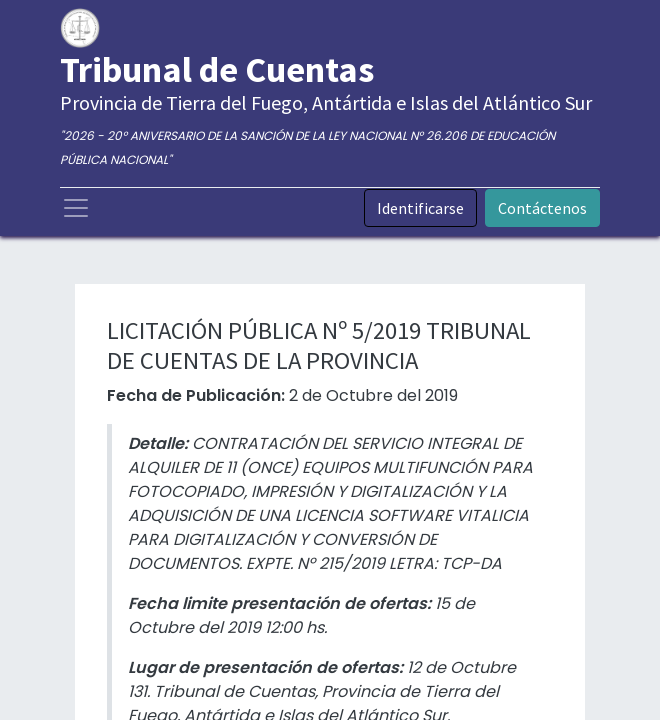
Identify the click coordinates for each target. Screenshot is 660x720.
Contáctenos (542, 208)
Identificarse (420, 208)
